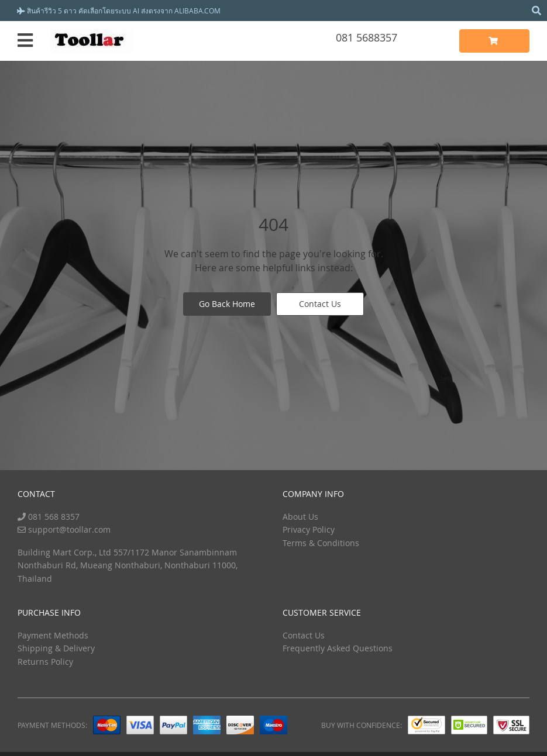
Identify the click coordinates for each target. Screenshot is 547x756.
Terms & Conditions (321, 543)
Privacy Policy (309, 529)
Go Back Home (227, 304)
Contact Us (321, 304)
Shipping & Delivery (56, 648)
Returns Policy (45, 662)
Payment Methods (53, 635)
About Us (300, 517)
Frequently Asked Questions (338, 648)
